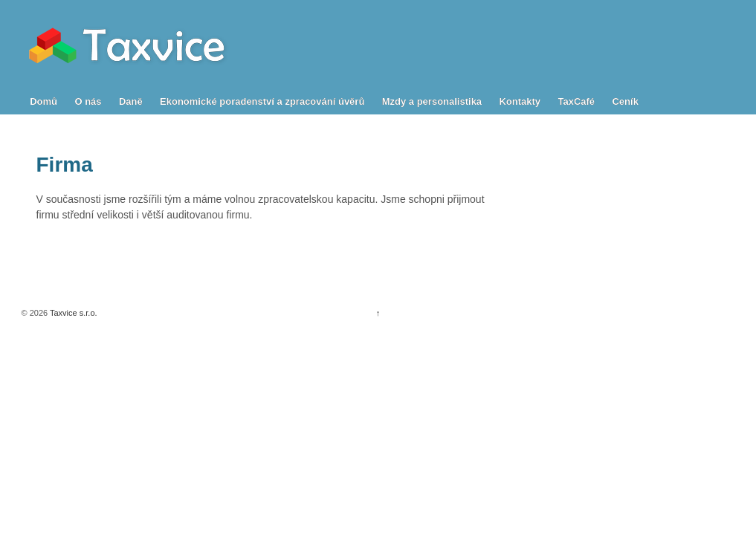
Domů (43, 101)
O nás (88, 101)
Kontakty (520, 101)
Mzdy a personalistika (432, 101)
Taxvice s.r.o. (72, 313)
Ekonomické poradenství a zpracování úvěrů (262, 101)
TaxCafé (576, 101)
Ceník (625, 101)
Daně (131, 101)
